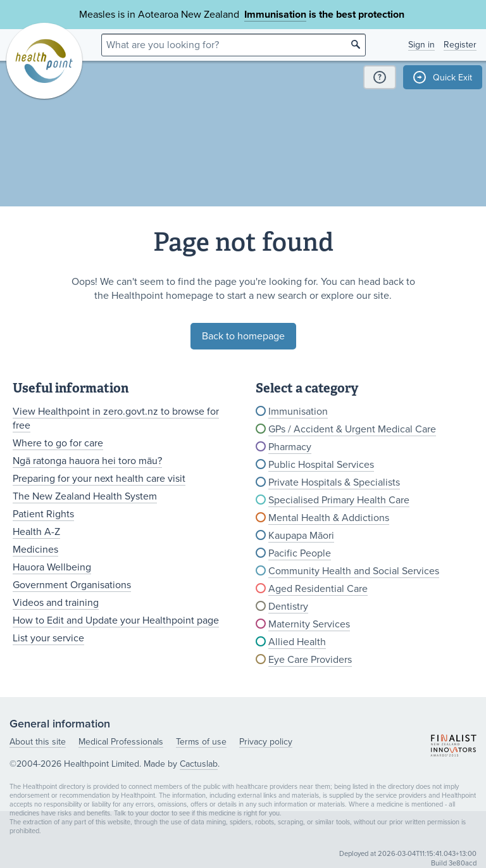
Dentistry (288, 607)
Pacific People (300, 553)
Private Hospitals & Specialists (334, 482)
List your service (48, 638)
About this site (38, 742)
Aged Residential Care (318, 589)
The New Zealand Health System (85, 496)
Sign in (421, 45)
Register (460, 45)
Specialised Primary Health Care (339, 500)
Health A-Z (36, 532)
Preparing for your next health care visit (99, 479)
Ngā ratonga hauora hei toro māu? (87, 461)
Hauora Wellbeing (52, 567)
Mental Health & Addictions (329, 518)
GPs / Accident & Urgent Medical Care (352, 429)
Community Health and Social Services (354, 571)
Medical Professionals (121, 742)
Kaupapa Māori (301, 536)
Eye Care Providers (310, 660)
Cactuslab (199, 764)
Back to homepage (243, 336)
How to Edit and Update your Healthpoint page (116, 620)
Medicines (35, 550)
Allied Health (297, 642)
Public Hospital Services (321, 465)
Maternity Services (309, 624)
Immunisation (275, 15)
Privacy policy (266, 742)
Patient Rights (43, 514)
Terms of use (201, 742)
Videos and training (56, 603)
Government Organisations (72, 585)
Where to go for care (58, 443)
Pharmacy (290, 447)
